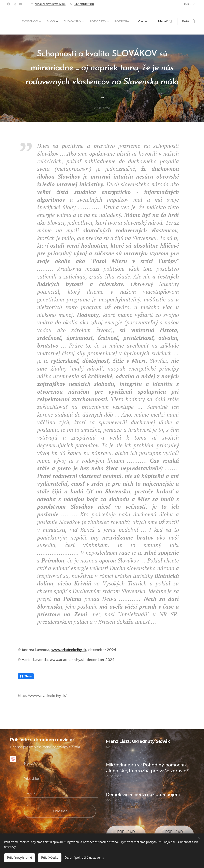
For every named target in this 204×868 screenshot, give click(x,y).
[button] (165, 21)
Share (26, 676)
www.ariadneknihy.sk (69, 650)
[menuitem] (33, 21)
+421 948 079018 (84, 4)
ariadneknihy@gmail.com (50, 4)
